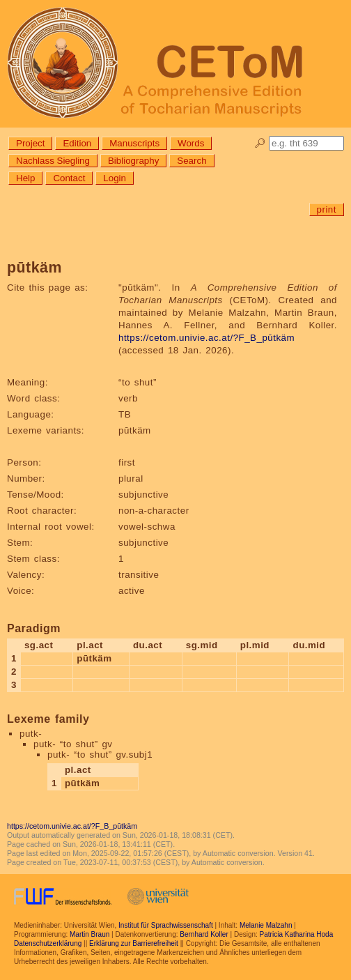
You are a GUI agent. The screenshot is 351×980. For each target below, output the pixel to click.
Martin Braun (89, 934)
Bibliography (133, 161)
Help (25, 178)
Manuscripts (134, 143)
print (327, 209)
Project (30, 143)
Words (191, 143)
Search (192, 161)
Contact (69, 178)
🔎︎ (260, 143)
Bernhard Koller (204, 934)
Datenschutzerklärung (48, 943)
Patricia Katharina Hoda (297, 934)
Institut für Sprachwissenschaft (166, 925)
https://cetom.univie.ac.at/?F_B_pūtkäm (206, 338)
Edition (77, 143)
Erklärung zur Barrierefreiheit (134, 943)
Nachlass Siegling (53, 161)
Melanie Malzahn (266, 925)
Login (115, 178)
